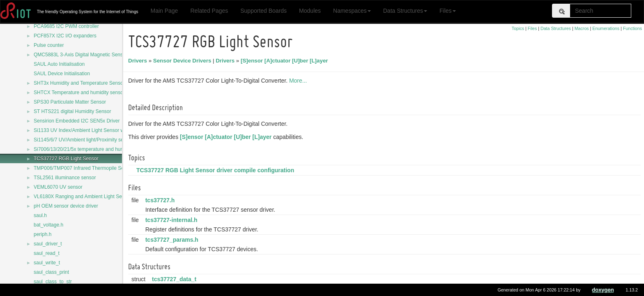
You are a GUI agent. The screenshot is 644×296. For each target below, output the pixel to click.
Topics (518, 28)
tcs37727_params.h (173, 240)
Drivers (139, 61)
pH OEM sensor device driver (66, 206)
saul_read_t (47, 253)
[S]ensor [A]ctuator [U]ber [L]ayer (286, 61)
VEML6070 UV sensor (58, 187)
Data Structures (405, 11)
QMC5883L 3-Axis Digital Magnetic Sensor (80, 55)
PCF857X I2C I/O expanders (65, 36)
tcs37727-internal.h (173, 220)
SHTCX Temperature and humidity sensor (79, 92)
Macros (582, 28)
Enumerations (606, 28)
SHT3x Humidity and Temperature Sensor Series (87, 83)
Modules (310, 11)
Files (448, 11)
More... (299, 81)
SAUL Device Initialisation (62, 74)
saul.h (40, 215)
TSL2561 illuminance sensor (65, 178)
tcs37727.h (161, 200)
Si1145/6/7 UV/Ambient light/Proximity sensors (85, 140)
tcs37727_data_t (175, 279)
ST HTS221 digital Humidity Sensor (72, 111)
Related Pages (209, 11)
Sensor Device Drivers (184, 61)
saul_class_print (51, 272)
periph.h (43, 234)
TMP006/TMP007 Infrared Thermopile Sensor (84, 168)
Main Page (164, 11)
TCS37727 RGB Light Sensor (66, 159)
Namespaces (352, 11)
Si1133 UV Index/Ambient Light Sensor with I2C (86, 130)
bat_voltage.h (48, 225)
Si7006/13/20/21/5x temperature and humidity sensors (93, 149)
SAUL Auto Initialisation (59, 64)
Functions (632, 28)
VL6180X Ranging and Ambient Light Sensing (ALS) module (99, 197)
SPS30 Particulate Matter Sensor (70, 102)
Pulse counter (49, 45)
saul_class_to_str (53, 282)
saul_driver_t (48, 244)
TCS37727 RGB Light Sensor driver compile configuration (216, 170)
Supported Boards (263, 11)
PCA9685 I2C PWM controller (66, 26)
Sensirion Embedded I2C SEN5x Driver (77, 121)
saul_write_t (47, 263)
